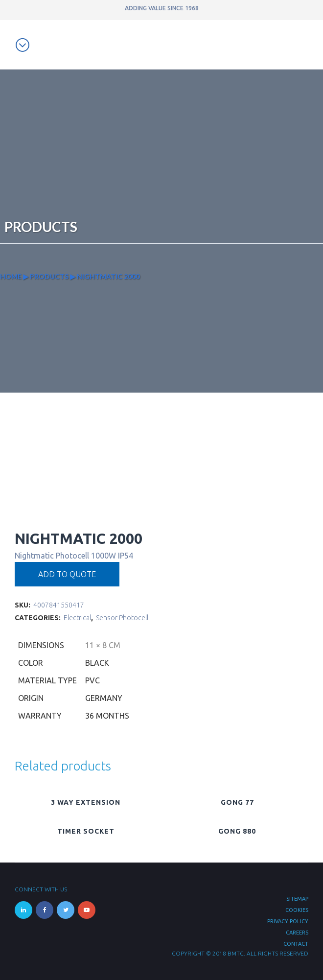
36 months (107, 716)
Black (97, 663)
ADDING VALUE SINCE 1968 (162, 8)
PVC (92, 680)
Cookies (297, 910)
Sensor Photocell (122, 618)
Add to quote (67, 574)
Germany (104, 698)
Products (49, 276)
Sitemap (297, 899)
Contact (296, 944)
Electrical (77, 618)
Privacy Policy (288, 921)
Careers (297, 933)
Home (11, 276)
